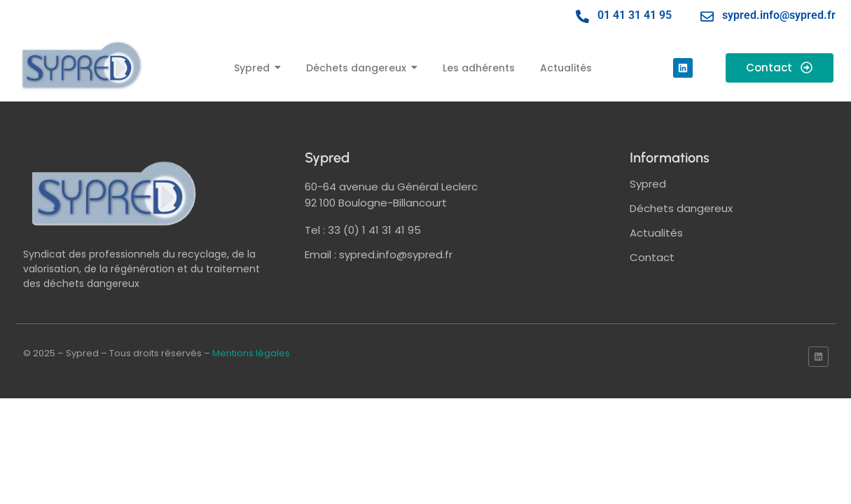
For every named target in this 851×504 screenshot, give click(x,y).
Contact (652, 257)
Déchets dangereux (681, 208)
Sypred (648, 184)
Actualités (656, 233)
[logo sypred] (114, 194)
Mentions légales (251, 353)
